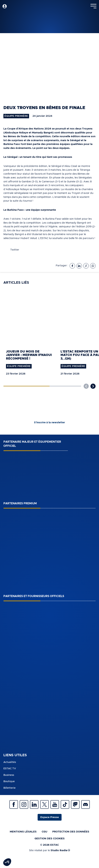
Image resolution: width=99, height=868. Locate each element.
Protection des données (71, 832)
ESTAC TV (10, 768)
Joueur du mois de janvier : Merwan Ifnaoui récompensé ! (29, 355)
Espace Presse (50, 817)
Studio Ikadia (60, 850)
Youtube (55, 804)
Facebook (14, 804)
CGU (44, 832)
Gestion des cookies (50, 839)
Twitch (75, 804)
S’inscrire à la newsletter (49, 422)
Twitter (44, 804)
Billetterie (9, 788)
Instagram (24, 804)
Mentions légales (23, 832)
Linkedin (34, 804)
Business (9, 775)
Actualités (10, 762)
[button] (93, 386)
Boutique (9, 781)
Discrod (85, 804)
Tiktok (65, 804)
